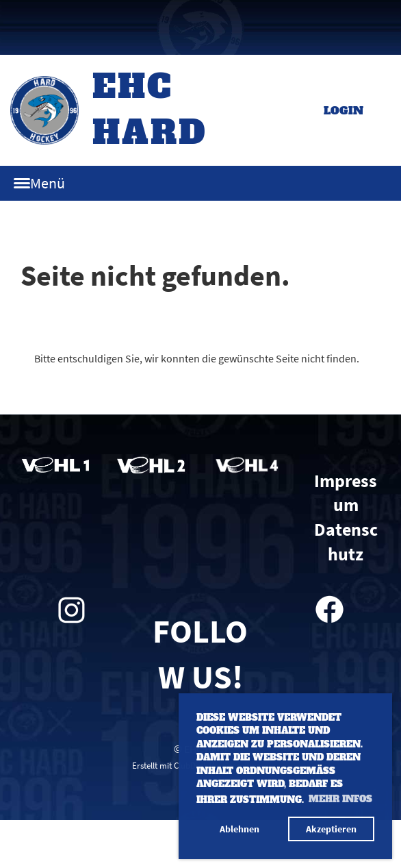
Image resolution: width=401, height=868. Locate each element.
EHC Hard (150, 109)
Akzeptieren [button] (331, 829)
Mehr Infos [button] (340, 799)
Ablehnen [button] (240, 829)
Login (344, 110)
